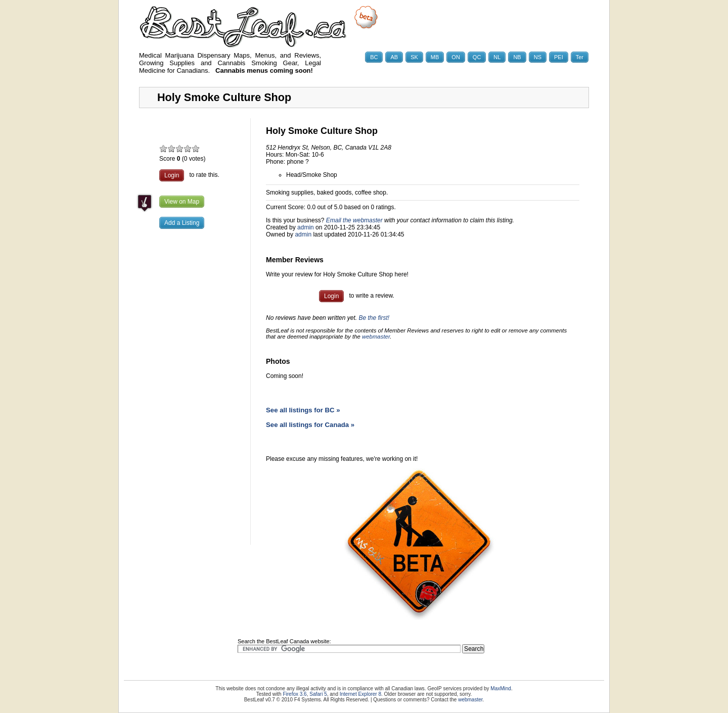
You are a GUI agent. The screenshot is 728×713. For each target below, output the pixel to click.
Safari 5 (318, 694)
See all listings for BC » (303, 410)
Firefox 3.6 (294, 694)
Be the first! (374, 318)
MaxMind (501, 688)
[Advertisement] (195, 397)
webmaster (376, 337)
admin (306, 227)
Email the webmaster (354, 220)
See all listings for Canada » (310, 425)
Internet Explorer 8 (360, 694)
